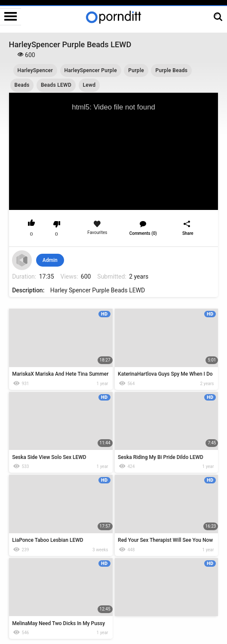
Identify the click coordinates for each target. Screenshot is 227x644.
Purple (136, 70)
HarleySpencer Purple (91, 70)
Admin (50, 260)
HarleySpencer (35, 70)
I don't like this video (57, 224)
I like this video (32, 224)
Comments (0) (143, 233)
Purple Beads (171, 70)
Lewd (89, 85)
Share (188, 233)
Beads (22, 85)
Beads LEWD (56, 85)
